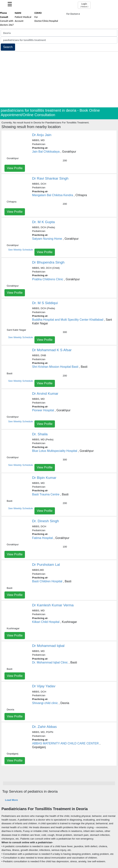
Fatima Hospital (43, 538)
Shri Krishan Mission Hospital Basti (55, 367)
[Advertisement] (59, 79)
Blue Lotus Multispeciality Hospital (55, 451)
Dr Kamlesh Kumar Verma (53, 605)
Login (84, 5)
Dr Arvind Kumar (45, 394)
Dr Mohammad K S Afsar (52, 350)
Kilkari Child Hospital (46, 622)
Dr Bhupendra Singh (48, 262)
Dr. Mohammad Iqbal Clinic (50, 662)
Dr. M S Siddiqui (45, 303)
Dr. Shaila (40, 434)
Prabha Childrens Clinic (48, 279)
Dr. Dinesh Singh (46, 521)
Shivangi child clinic (45, 703)
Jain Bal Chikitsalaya (46, 152)
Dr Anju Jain (42, 135)
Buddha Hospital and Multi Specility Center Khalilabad (68, 320)
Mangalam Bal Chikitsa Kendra (53, 195)
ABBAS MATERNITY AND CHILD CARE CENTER (66, 743)
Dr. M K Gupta (44, 222)
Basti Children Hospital (47, 581)
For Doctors (73, 14)
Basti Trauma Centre (46, 494)
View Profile (15, 168)
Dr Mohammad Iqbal (48, 646)
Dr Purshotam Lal (46, 565)
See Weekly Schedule (21, 250)
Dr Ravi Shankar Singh (50, 178)
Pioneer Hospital (43, 410)
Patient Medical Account (23, 17)
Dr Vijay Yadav (44, 686)
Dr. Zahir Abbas (44, 727)
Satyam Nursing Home (47, 239)
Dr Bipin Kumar (44, 478)
